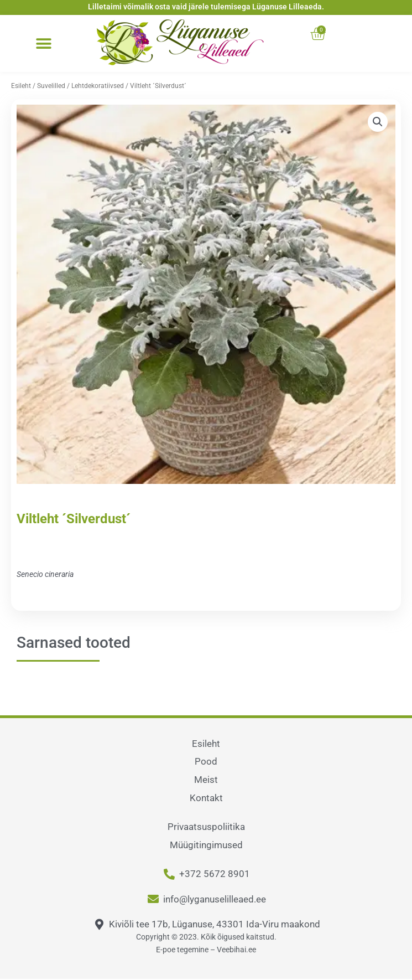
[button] (43, 44)
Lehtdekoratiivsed (98, 86)
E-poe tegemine (182, 950)
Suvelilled (51, 86)
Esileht (21, 86)
